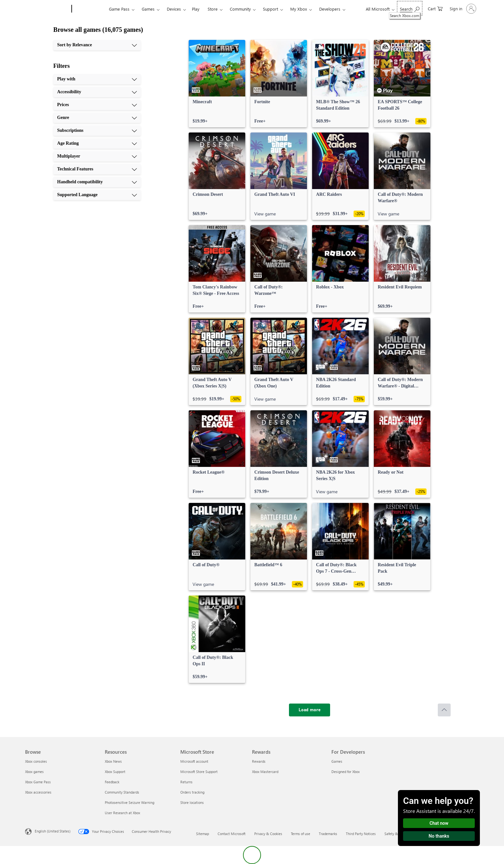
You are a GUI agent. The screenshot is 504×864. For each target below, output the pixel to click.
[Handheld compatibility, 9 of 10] (97, 182)
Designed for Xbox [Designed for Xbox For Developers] (346, 772)
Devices (174, 9)
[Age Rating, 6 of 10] (97, 143)
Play (196, 9)
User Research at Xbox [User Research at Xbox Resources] (122, 813)
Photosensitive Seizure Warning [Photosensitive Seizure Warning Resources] (130, 802)
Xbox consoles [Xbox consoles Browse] (36, 761)
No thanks (439, 836)
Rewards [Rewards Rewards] (259, 761)
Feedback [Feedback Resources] (112, 782)
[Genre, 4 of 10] (97, 118)
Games (148, 9)
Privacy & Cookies (268, 834)
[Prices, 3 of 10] (97, 105)
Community (240, 9)
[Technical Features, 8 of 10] (97, 169)
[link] (217, 84)
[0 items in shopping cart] (435, 8)
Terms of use (301, 834)
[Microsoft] (47, 9)
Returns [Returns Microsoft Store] (186, 782)
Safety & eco (394, 834)
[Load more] (310, 710)
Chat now (439, 823)
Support (270, 9)
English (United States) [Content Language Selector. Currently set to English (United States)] (53, 831)
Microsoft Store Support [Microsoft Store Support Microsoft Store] (199, 772)
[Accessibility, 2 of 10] (97, 92)
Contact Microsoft (232, 834)
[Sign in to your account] (462, 9)
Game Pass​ (119, 9)
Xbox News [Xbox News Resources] (113, 761)
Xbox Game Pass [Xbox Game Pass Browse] (38, 782)
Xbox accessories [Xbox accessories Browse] (38, 792)
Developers (330, 9)
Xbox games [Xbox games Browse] (34, 772)
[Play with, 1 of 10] (97, 79)
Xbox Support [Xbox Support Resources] (115, 772)
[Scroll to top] (444, 710)
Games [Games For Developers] (337, 761)
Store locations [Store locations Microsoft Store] (192, 802)
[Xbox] (90, 9)
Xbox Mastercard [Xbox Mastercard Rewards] (265, 772)
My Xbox (299, 9)
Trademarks (328, 834)
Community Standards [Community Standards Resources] (122, 792)
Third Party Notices (361, 834)
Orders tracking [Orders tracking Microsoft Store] (192, 792)
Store (213, 9)
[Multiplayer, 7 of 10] (97, 156)
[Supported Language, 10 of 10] (97, 195)
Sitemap (203, 834)
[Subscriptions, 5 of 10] (97, 131)
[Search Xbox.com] (410, 8)
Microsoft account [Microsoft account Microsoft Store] (194, 761)
